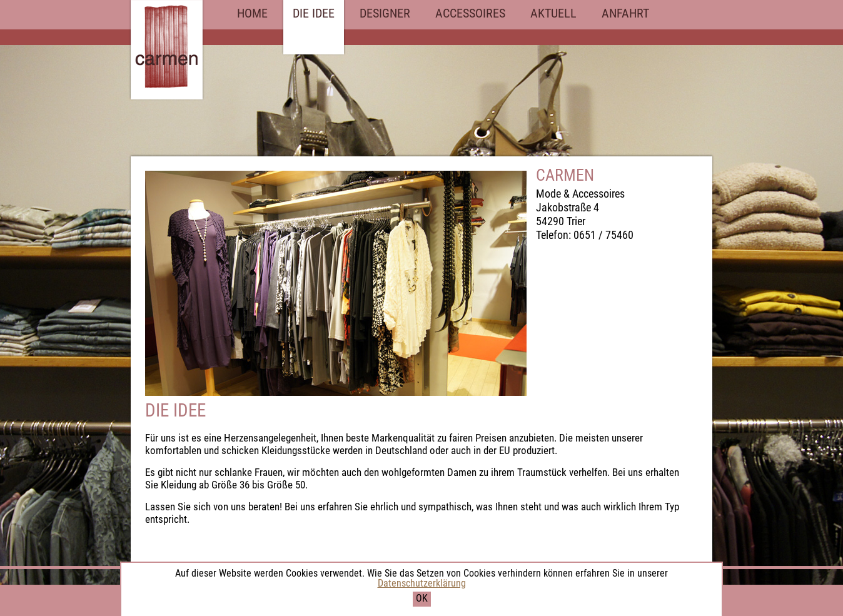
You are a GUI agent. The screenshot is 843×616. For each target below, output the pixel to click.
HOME (252, 13)
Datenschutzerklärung (422, 583)
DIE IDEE (314, 13)
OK (422, 598)
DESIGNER (385, 13)
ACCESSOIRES (470, 13)
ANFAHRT (625, 13)
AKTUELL (553, 13)
